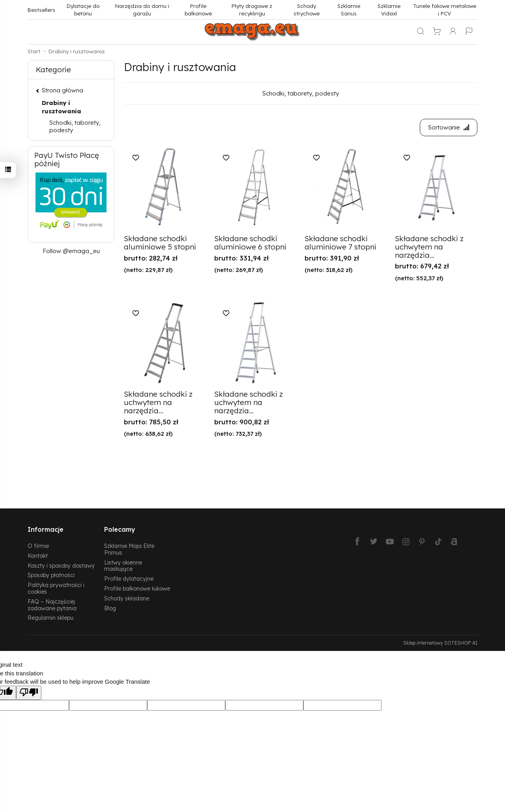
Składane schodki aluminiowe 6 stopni (250, 243)
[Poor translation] (29, 693)
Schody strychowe (307, 9)
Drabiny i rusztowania (62, 107)
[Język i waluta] (469, 32)
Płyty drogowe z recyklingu (252, 9)
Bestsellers (41, 10)
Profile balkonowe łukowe (137, 588)
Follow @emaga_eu (71, 251)
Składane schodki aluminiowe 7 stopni (340, 243)
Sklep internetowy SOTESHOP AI (440, 643)
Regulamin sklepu (50, 618)
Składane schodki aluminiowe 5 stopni (160, 243)
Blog (110, 608)
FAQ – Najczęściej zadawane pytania (52, 605)
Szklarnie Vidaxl (389, 9)
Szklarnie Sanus (349, 9)
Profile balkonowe (198, 9)
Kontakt (38, 556)
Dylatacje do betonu (83, 9)
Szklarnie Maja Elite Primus (129, 549)
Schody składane (127, 598)
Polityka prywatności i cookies (56, 588)
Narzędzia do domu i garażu (142, 9)
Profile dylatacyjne (129, 579)
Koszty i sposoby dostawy (61, 565)
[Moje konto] (453, 32)
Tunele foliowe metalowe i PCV (445, 9)
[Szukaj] (421, 32)
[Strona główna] (252, 32)
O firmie (38, 546)
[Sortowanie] (449, 127)
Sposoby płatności (51, 575)
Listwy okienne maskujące (123, 566)
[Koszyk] (437, 32)
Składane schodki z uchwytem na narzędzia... (429, 247)
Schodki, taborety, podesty (301, 93)
